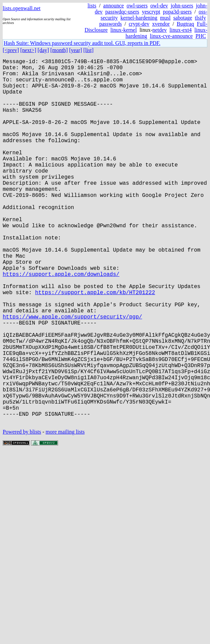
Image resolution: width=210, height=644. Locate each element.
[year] (76, 50)
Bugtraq (185, 24)
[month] (59, 50)
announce (114, 6)
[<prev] (11, 50)
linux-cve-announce (171, 36)
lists (92, 6)
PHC (201, 36)
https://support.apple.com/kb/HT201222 (95, 345)
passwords (111, 24)
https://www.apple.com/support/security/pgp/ (72, 375)
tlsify (200, 18)
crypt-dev (139, 24)
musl (165, 18)
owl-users (137, 6)
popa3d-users (177, 12)
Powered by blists (22, 513)
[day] (43, 50)
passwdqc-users (122, 12)
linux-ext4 (181, 30)
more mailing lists (65, 513)
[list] (88, 50)
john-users (182, 6)
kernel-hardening (139, 18)
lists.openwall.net (22, 8)
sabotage (183, 18)
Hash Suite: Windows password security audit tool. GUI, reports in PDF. (82, 43)
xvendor (161, 24)
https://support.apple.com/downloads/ (61, 323)
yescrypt (151, 12)
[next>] (28, 50)
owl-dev (159, 6)
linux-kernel (124, 30)
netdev (160, 30)
